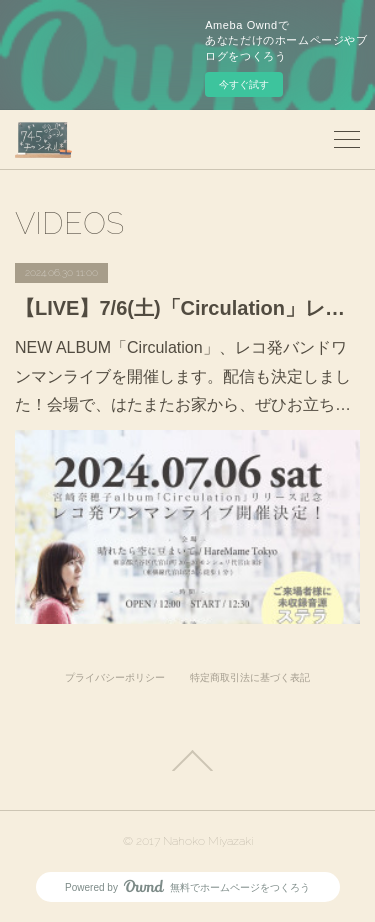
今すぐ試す (244, 84)
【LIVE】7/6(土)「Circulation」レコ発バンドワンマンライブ (187, 308)
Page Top (187, 761)
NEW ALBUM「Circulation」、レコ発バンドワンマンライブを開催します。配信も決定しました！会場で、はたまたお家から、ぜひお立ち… (183, 376)
